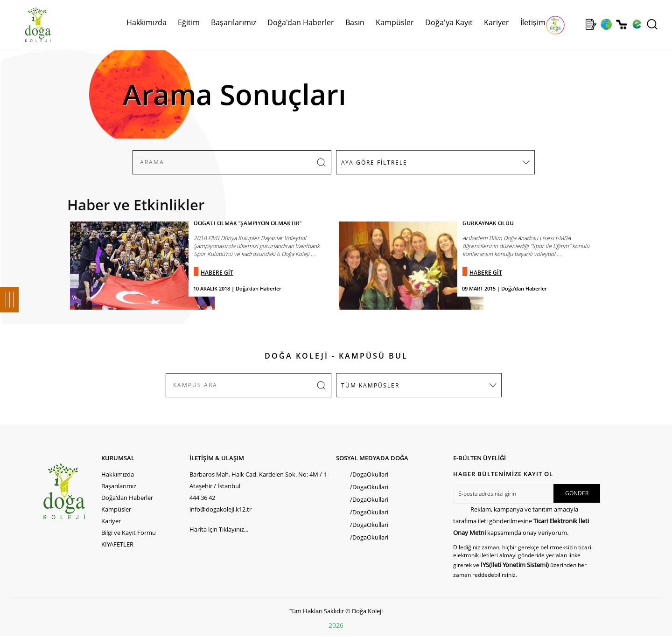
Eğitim (189, 22)
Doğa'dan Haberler (301, 22)
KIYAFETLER (117, 544)
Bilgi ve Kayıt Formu (129, 533)
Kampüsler (395, 22)
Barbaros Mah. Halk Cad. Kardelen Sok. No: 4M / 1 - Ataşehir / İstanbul (260, 480)
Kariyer (497, 22)
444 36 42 (202, 498)
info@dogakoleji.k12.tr (220, 509)
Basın (355, 22)
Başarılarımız (234, 22)
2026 (336, 625)
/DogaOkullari (369, 474)
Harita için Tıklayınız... (219, 529)
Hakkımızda (147, 22)
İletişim (533, 22)
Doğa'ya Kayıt (449, 22)
